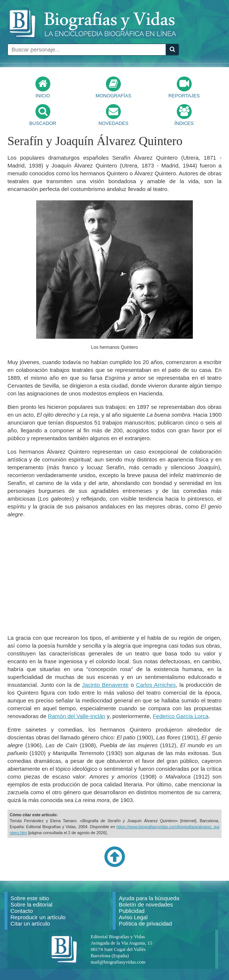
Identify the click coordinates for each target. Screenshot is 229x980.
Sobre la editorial (32, 904)
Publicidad (131, 911)
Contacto (22, 911)
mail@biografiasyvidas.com (118, 962)
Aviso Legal (133, 917)
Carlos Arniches (156, 685)
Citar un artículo (30, 923)
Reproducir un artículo (38, 917)
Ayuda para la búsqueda (149, 898)
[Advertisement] (114, 576)
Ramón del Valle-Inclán (76, 716)
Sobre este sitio (30, 898)
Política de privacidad (145, 923)
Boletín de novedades (146, 904)
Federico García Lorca (181, 716)
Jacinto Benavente (105, 685)
